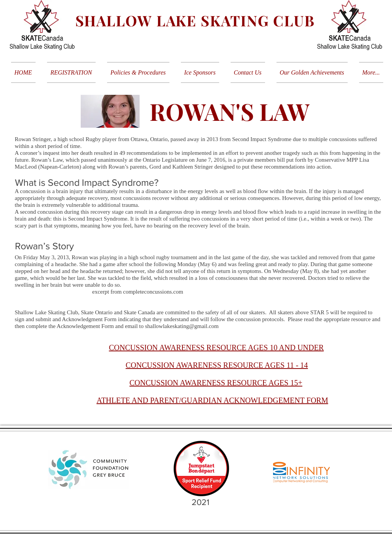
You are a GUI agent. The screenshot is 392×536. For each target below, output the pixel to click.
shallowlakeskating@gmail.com (182, 326)
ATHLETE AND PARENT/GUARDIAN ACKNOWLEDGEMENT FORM (212, 400)
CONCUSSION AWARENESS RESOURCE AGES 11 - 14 (217, 365)
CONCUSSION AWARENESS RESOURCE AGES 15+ (216, 383)
